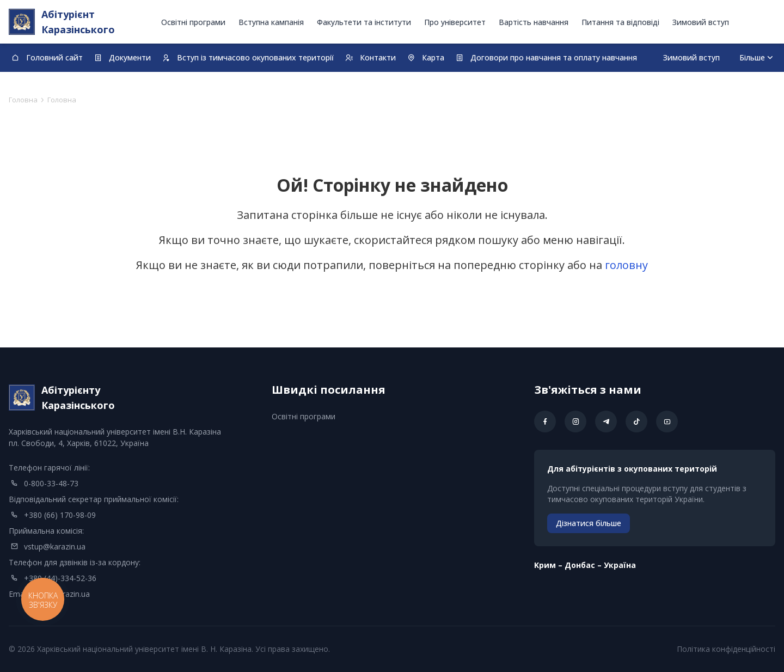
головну (626, 265)
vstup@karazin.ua (55, 546)
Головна (23, 100)
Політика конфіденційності (726, 649)
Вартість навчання (534, 22)
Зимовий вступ (701, 22)
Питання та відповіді (620, 22)
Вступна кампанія (271, 22)
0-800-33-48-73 (51, 483)
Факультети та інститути (364, 22)
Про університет (455, 22)
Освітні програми (193, 22)
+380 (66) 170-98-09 (60, 515)
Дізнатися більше (589, 523)
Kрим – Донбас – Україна (585, 565)
